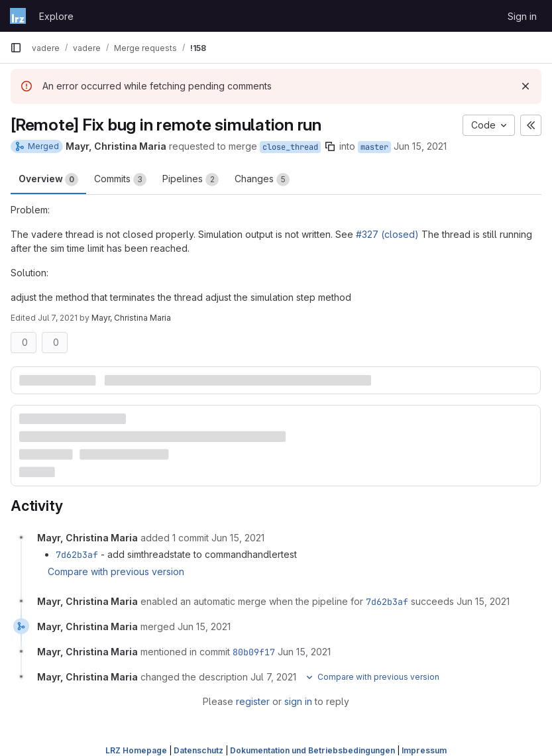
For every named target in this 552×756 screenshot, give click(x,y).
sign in (298, 701)
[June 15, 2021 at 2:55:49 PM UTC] (483, 601)
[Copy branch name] (330, 146)
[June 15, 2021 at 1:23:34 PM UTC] (238, 538)
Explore (56, 16)
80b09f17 (254, 652)
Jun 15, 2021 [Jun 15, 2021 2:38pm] (420, 146)
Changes (262, 180)
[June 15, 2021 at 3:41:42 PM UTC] (204, 626)
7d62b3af (77, 555)
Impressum (424, 750)
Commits (120, 180)
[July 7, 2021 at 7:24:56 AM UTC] (273, 677)
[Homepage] (18, 16)
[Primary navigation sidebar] (16, 48)
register (253, 701)
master (374, 147)
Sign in (522, 16)
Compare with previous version (116, 571)
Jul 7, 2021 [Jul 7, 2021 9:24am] (58, 318)
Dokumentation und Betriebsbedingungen (312, 750)
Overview (48, 180)
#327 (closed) (387, 234)
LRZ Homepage (136, 750)
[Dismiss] (525, 86)
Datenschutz (198, 750)
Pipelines (191, 180)
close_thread (290, 147)
